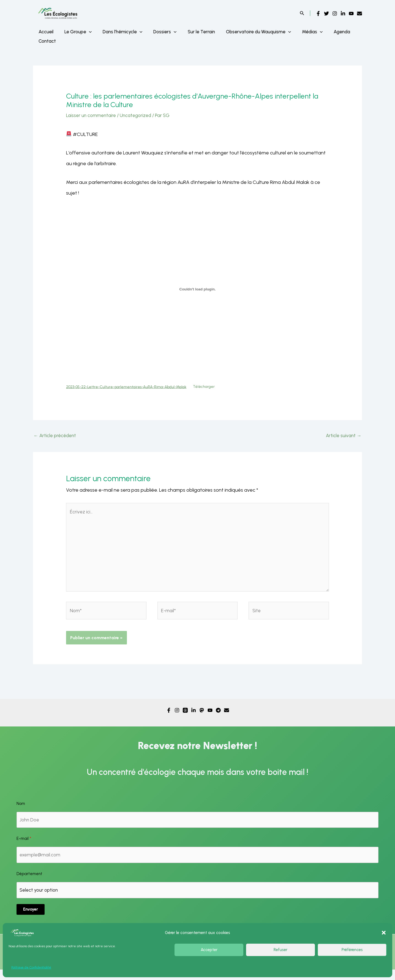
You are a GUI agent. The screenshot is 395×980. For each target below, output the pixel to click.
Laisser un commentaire (92, 115)
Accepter (209, 950)
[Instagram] (335, 13)
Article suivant (343, 437)
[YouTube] (351, 13)
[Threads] (185, 718)
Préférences (352, 950)
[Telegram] (218, 718)
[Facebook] (318, 13)
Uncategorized (139, 115)
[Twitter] (326, 13)
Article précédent (56, 437)
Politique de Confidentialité (31, 967)
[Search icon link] (302, 14)
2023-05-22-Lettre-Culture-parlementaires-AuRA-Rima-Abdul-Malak (131, 387)
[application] (86, 32)
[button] (384, 933)
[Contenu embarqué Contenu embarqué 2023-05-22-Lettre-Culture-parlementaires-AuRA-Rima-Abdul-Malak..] (197, 289)
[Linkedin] (343, 13)
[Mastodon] (202, 718)
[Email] (359, 13)
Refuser (280, 950)
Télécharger (215, 387)
